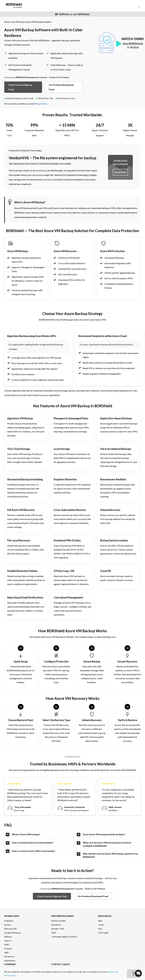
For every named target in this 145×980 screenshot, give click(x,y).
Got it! (134, 974)
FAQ (100, 929)
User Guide (103, 933)
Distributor (56, 925)
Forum (101, 925)
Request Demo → (42, 104)
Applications (10, 960)
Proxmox (8, 949)
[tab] (37, 835)
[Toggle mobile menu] (139, 7)
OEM (54, 933)
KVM (7, 945)
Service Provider (58, 921)
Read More (120, 172)
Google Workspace (13, 933)
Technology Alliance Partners (64, 937)
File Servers (9, 957)
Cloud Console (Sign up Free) (20, 87)
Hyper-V (8, 941)
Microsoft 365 (10, 929)
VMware (8, 937)
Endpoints (9, 921)
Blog (100, 921)
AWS (6, 953)
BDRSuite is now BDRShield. (72, 14)
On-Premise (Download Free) (61, 87)
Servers (8, 925)
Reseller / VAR (58, 929)
